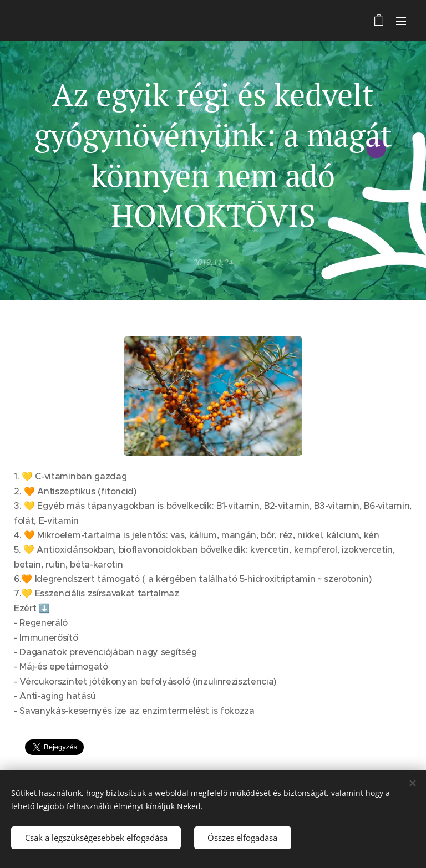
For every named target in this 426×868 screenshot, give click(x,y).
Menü (401, 21)
